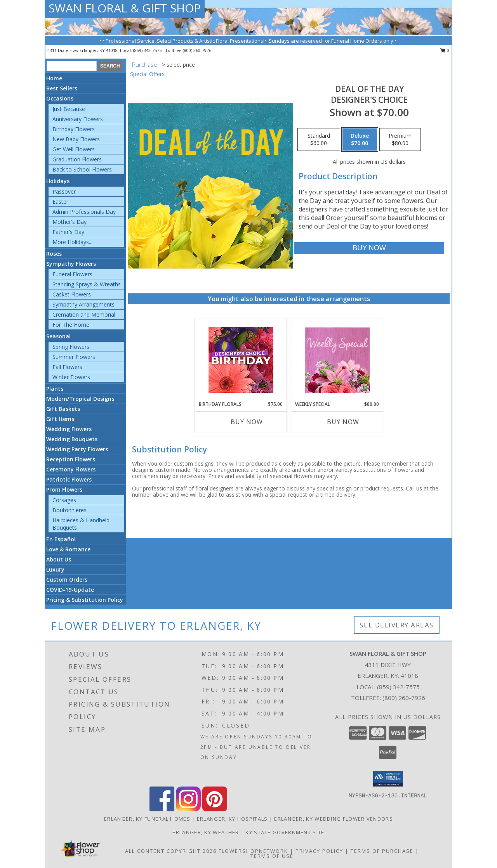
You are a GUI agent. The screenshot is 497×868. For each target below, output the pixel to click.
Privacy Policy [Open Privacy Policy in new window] (319, 851)
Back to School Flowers (82, 169)
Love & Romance (68, 549)
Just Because (69, 109)
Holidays (58, 181)
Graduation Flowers (77, 159)
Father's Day (68, 232)
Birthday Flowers (74, 129)
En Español (61, 539)
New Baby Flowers (76, 139)
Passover (64, 191)
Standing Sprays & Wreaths (87, 284)
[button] (388, 779)
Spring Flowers (71, 347)
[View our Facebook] (162, 809)
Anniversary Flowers (78, 119)
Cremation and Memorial (84, 314)
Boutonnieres (70, 510)
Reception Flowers (71, 459)
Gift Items (60, 419)
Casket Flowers (72, 294)
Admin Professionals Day (84, 212)
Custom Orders (67, 580)
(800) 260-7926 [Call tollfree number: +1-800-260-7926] (197, 50)
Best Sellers (62, 88)
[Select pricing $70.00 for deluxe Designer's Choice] (360, 140)
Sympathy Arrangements (83, 304)
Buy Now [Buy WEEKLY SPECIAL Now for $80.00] (343, 422)
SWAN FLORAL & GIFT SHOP (125, 8)
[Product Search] (72, 66)
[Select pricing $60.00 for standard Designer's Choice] (319, 140)
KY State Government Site (285, 832)
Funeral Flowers (72, 274)
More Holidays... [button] (72, 242)
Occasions (60, 98)
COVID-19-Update (70, 590)
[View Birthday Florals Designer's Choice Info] (241, 360)
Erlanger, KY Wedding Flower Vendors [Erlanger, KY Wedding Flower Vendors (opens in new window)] (334, 819)
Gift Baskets (63, 409)
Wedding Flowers (69, 429)
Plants (55, 389)
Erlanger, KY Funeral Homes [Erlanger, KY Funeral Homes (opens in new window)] (147, 819)
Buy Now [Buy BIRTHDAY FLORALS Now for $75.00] (247, 422)
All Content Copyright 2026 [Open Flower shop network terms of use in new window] (171, 851)
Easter (60, 202)
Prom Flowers (64, 489)
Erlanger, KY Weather (206, 832)
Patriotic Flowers (69, 479)
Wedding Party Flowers (77, 449)
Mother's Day (70, 222)
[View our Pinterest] (215, 809)
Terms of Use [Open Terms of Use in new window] (272, 856)
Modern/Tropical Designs (80, 399)
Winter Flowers (71, 377)
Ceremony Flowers (71, 469)
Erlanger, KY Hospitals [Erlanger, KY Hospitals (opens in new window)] (232, 819)
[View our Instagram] (188, 809)
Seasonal (58, 336)
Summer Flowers (74, 357)
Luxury (55, 569)
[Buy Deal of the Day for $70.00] (369, 248)
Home (54, 78)
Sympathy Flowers (71, 264)
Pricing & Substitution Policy (85, 600)
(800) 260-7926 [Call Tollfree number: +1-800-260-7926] (404, 698)
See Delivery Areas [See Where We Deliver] (397, 625)
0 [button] (445, 50)
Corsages (64, 500)
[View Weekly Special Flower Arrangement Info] (337, 360)
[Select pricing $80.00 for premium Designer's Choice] (400, 140)
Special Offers (147, 74)
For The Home (71, 325)
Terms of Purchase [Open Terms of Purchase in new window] (382, 851)
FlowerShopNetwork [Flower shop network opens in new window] (253, 851)
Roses (54, 254)
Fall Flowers (67, 367)
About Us (59, 559)
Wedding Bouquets (72, 439)
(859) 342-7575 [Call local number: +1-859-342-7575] (148, 50)
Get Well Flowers (74, 149)
